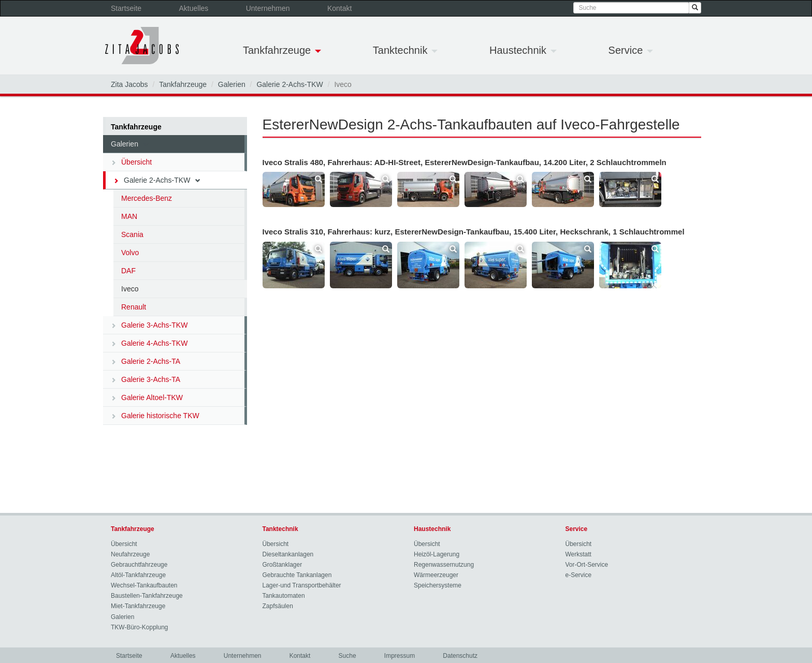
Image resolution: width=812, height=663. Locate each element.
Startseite (126, 8)
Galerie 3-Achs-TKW (149, 325)
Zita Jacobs (129, 84)
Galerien (232, 84)
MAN (129, 216)
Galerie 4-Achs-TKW (149, 343)
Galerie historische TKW (155, 416)
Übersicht (131, 162)
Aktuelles (194, 8)
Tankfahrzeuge (282, 50)
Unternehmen (268, 8)
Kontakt (339, 8)
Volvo (130, 253)
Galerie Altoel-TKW (147, 397)
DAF (128, 271)
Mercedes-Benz (147, 198)
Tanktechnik (405, 50)
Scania (132, 234)
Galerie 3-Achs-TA (146, 379)
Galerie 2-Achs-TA (146, 361)
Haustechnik (523, 50)
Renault (134, 307)
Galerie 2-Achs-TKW (289, 84)
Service (631, 50)
